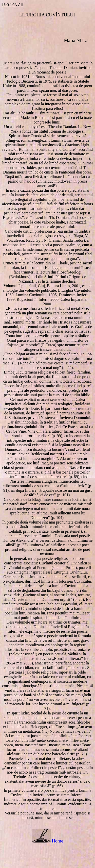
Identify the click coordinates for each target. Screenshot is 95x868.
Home (58, 841)
